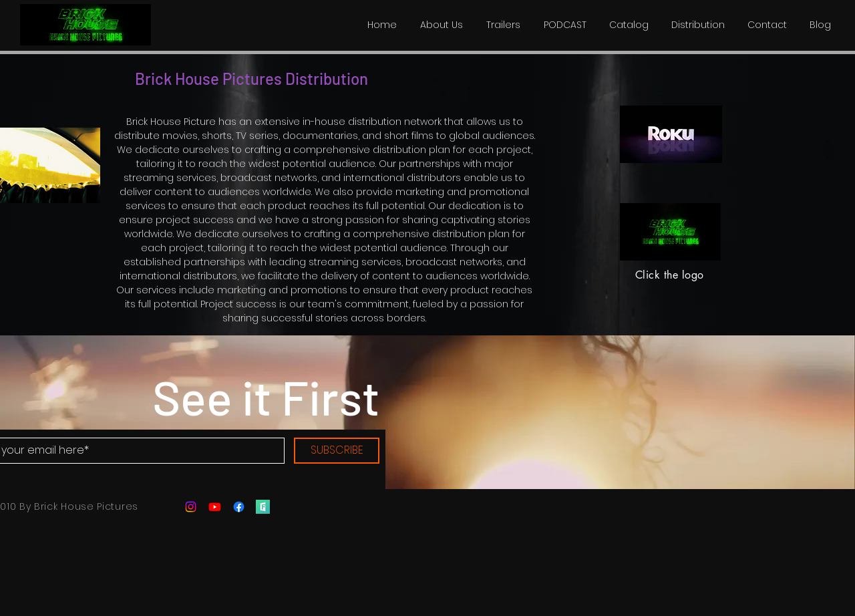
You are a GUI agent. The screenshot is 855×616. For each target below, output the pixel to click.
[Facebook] (239, 507)
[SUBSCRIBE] (337, 451)
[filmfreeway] (263, 507)
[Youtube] (215, 507)
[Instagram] (191, 507)
